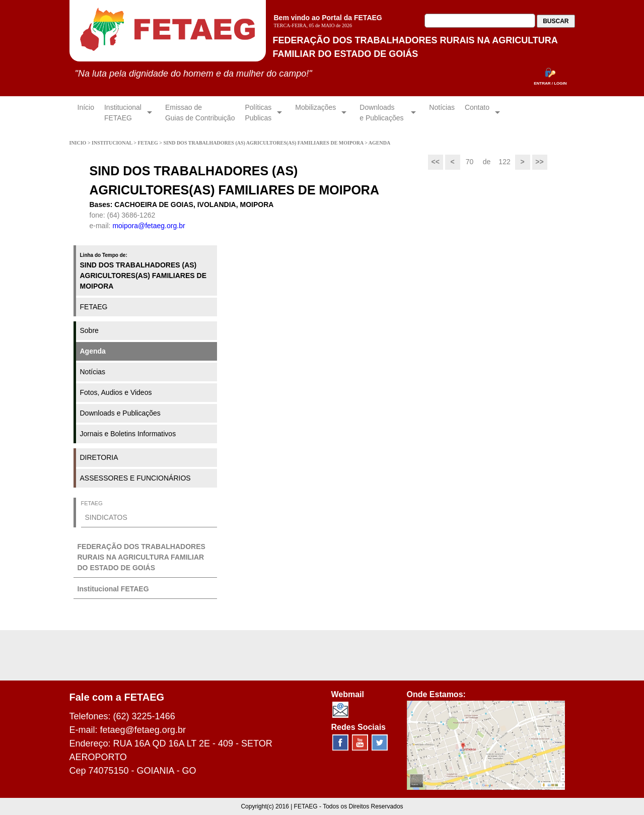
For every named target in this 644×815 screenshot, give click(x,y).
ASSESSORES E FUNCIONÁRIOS (135, 478)
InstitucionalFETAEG (123, 113)
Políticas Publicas (258, 113)
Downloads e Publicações (120, 413)
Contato (477, 113)
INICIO (79, 143)
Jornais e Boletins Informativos (128, 434)
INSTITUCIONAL (113, 143)
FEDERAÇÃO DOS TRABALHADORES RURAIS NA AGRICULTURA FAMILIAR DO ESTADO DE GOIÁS (141, 557)
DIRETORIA (99, 457)
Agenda (93, 351)
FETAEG (148, 143)
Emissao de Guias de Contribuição (200, 113)
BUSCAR (556, 21)
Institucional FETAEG (113, 589)
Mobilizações (315, 113)
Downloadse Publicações (382, 113)
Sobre (89, 330)
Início (86, 113)
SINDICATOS (106, 517)
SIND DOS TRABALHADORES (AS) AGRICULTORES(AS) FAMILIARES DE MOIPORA (264, 143)
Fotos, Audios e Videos (116, 392)
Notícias (442, 113)
